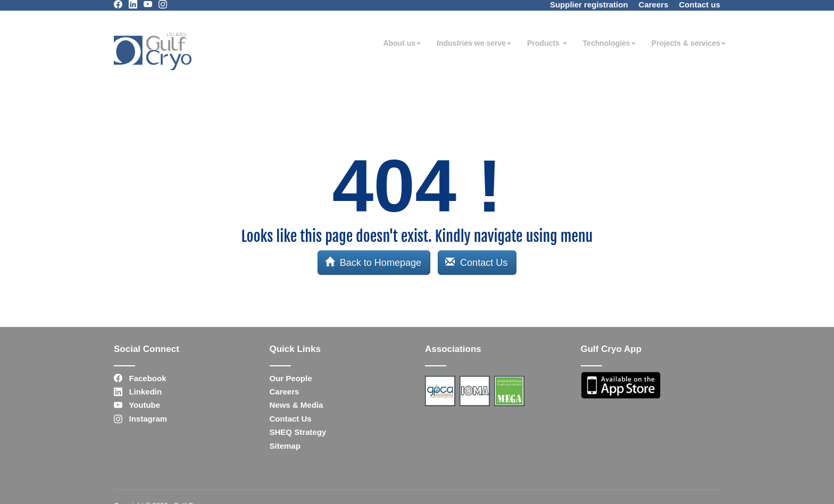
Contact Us (476, 262)
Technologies (609, 43)
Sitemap (285, 446)
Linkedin (138, 392)
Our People (291, 378)
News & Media (297, 405)
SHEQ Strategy (298, 432)
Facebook (140, 378)
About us (402, 43)
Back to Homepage (373, 262)
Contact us (699, 5)
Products (547, 43)
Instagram (140, 419)
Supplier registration (589, 5)
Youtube (137, 405)
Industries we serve (474, 43)
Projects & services (689, 43)
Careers (654, 5)
